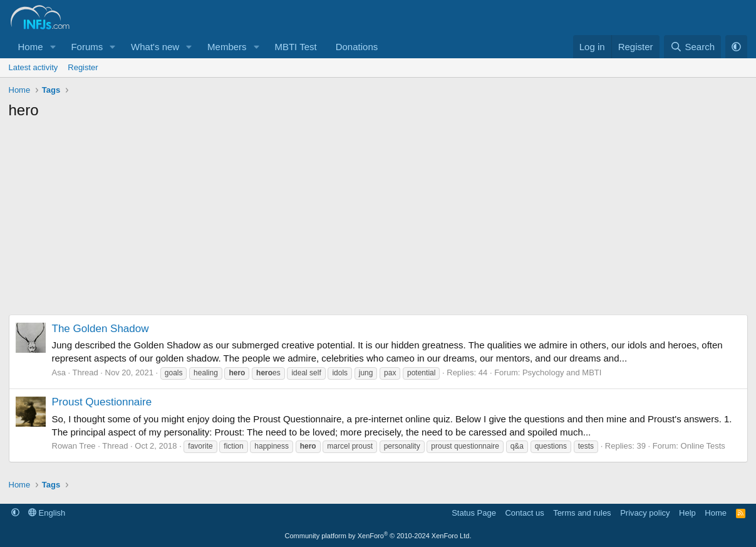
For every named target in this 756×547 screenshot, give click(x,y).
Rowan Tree (74, 446)
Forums (87, 47)
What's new (155, 47)
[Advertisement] (378, 221)
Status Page (474, 513)
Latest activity (34, 67)
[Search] (692, 47)
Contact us (524, 513)
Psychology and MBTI (562, 372)
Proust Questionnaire (102, 402)
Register (83, 67)
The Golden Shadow (101, 329)
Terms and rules (582, 513)
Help (687, 513)
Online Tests (703, 446)
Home (31, 47)
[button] (53, 47)
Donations (357, 47)
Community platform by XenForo (378, 536)
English (47, 513)
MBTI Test (295, 47)
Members (227, 47)
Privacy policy (645, 513)
